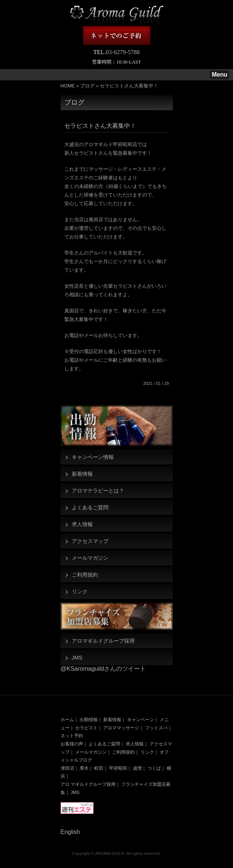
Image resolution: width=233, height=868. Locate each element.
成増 (137, 768)
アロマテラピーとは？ (98, 491)
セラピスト (86, 728)
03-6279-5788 (123, 52)
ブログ (87, 86)
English (70, 832)
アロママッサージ (121, 728)
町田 (99, 768)
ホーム (67, 720)
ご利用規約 (85, 575)
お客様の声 (72, 744)
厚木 (84, 768)
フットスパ (156, 728)
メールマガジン (90, 558)
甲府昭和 (118, 768)
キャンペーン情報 (93, 457)
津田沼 (67, 768)
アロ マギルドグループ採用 (88, 784)
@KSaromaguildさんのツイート (103, 669)
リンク (80, 591)
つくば (154, 768)
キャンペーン (141, 720)
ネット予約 (72, 736)
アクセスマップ (90, 541)
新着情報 (82, 474)
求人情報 (82, 524)
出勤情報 (89, 720)
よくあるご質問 (90, 507)
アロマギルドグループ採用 (103, 641)
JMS (77, 658)
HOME (68, 86)
